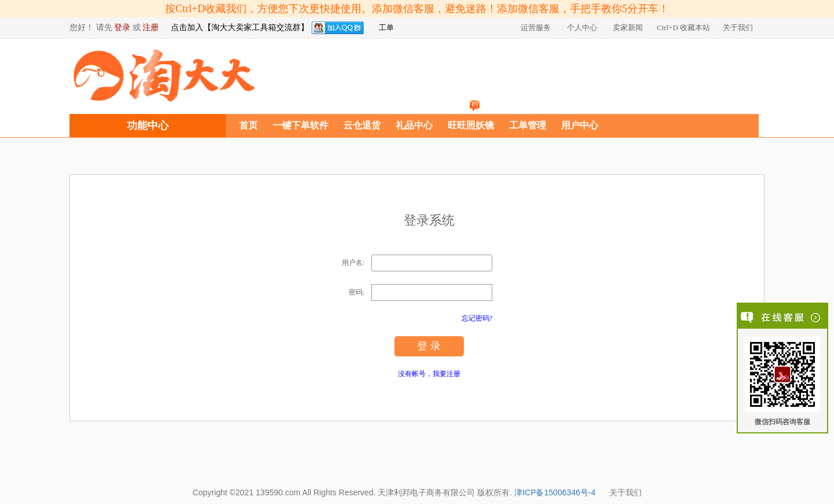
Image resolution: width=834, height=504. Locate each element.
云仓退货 (362, 125)
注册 (151, 27)
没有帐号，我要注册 (429, 374)
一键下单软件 (301, 125)
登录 (122, 27)
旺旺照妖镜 (471, 125)
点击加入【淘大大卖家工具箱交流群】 (240, 27)
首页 (248, 125)
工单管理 (528, 125)
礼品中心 (414, 125)
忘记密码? (477, 318)
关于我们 (625, 492)
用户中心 (580, 125)
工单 (386, 27)
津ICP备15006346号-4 (555, 492)
